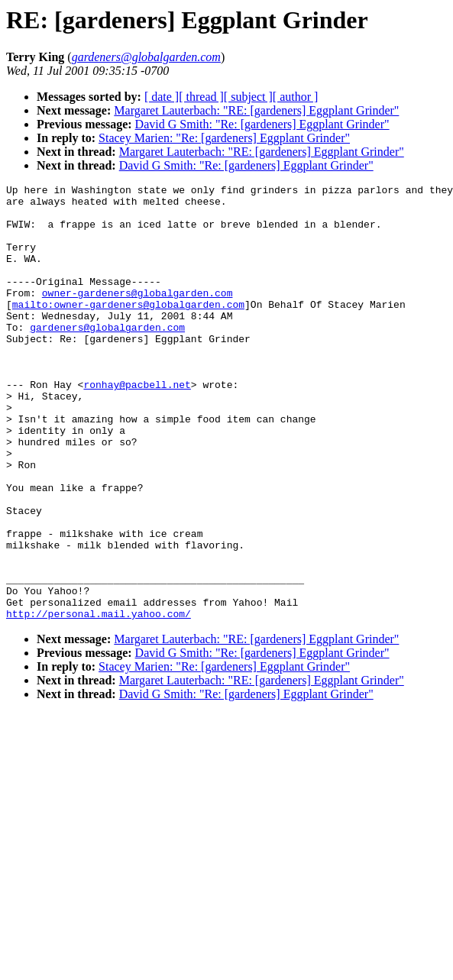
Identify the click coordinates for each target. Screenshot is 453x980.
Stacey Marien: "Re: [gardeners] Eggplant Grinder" (224, 138)
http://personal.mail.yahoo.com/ (99, 700)
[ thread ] (201, 97)
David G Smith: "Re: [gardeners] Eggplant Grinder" (262, 124)
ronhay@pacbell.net (137, 425)
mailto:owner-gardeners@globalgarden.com (128, 329)
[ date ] (162, 97)
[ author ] (296, 97)
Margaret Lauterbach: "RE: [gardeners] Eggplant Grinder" (256, 110)
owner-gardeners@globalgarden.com (138, 315)
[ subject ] (248, 97)
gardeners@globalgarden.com (107, 357)
